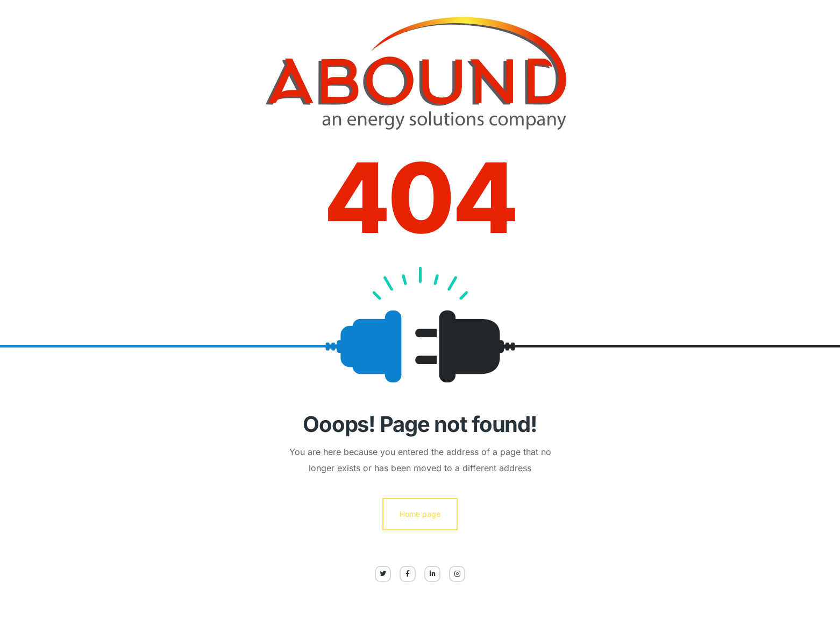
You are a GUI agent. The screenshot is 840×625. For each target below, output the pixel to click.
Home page (420, 514)
